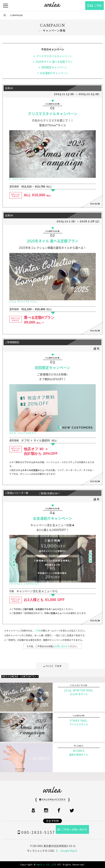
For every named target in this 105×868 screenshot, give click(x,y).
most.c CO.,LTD (46, 865)
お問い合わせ (61, 646)
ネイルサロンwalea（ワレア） (53, 4)
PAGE (52, 666)
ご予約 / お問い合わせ (72, 829)
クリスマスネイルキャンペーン (54, 56)
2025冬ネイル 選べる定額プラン (54, 62)
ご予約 (38, 631)
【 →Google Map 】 (66, 851)
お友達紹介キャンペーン (54, 73)
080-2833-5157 (36, 832)
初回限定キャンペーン (54, 67)
